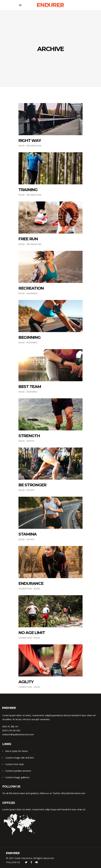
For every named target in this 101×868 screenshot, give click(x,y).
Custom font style (14, 764)
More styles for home (17, 751)
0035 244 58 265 (11, 730)
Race (22, 146)
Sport (31, 441)
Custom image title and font (20, 758)
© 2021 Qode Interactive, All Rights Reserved (30, 858)
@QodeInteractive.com (73, 793)
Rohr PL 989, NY (10, 726)
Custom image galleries (17, 777)
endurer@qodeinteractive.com (18, 734)
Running (32, 293)
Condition (25, 589)
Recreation (34, 146)
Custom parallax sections (18, 771)
